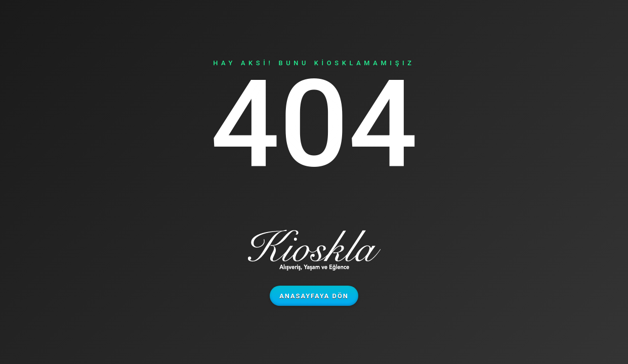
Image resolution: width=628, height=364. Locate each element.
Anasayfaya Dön (314, 296)
